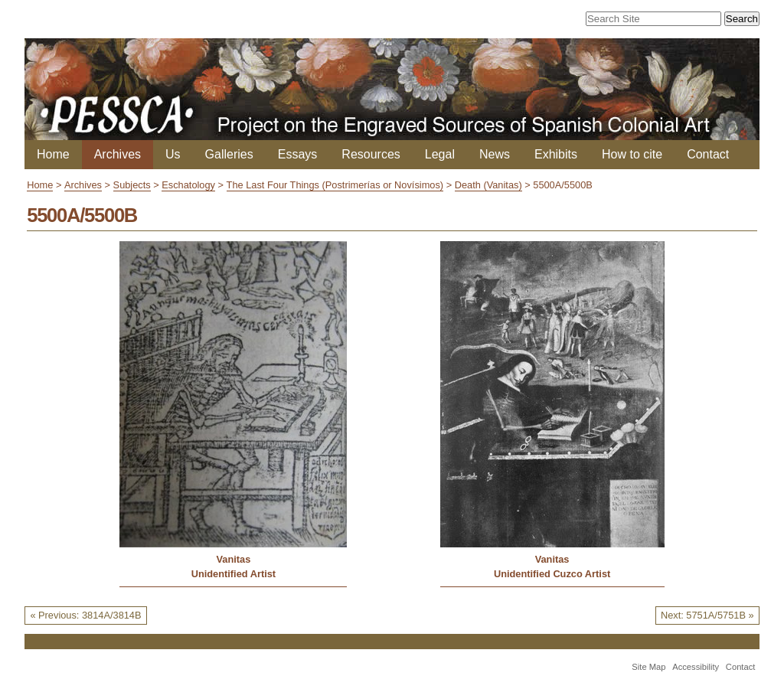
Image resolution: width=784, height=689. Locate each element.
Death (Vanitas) (488, 185)
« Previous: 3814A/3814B (85, 615)
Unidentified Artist (234, 574)
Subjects (132, 185)
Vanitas (233, 559)
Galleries (229, 154)
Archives (118, 154)
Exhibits (556, 154)
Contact (708, 154)
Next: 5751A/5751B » (707, 615)
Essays (298, 154)
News (495, 154)
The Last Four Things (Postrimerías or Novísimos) (335, 185)
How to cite (632, 154)
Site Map (648, 667)
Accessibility (696, 667)
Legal (440, 154)
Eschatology (188, 185)
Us (173, 154)
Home (53, 154)
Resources (371, 154)
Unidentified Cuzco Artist (552, 574)
